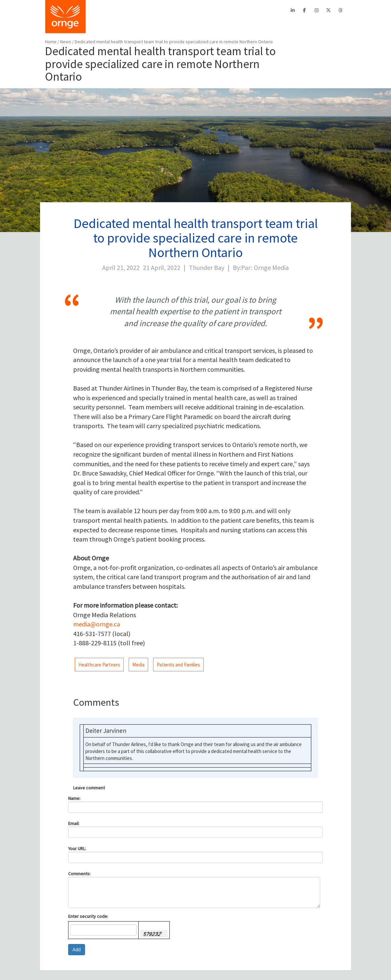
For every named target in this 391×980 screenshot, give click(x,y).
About (133, 10)
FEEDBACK (332, 25)
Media (138, 665)
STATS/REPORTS (288, 25)
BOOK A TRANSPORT (118, 25)
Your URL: (77, 848)
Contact (226, 10)
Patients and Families (178, 665)
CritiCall (152, 10)
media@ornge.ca (97, 624)
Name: (74, 798)
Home (51, 42)
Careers (205, 10)
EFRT (186, 10)
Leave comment (89, 788)
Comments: (79, 874)
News (66, 42)
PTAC (170, 10)
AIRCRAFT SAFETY (235, 25)
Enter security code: (88, 916)
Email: (74, 823)
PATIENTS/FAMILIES (179, 25)
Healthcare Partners (99, 665)
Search (272, 10)
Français (248, 10)
